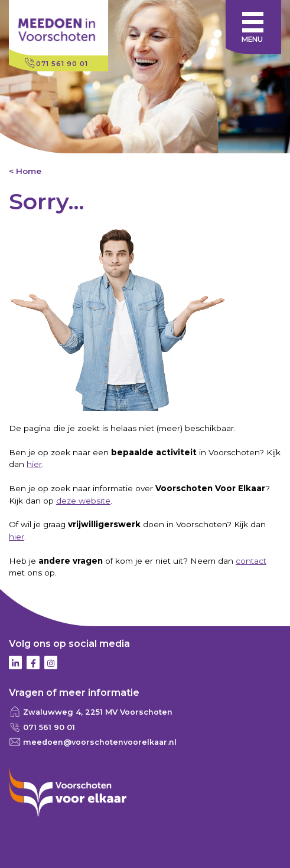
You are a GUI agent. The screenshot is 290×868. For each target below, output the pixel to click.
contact (251, 561)
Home (29, 171)
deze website (83, 501)
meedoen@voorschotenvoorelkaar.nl (100, 742)
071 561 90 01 (62, 64)
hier (34, 464)
